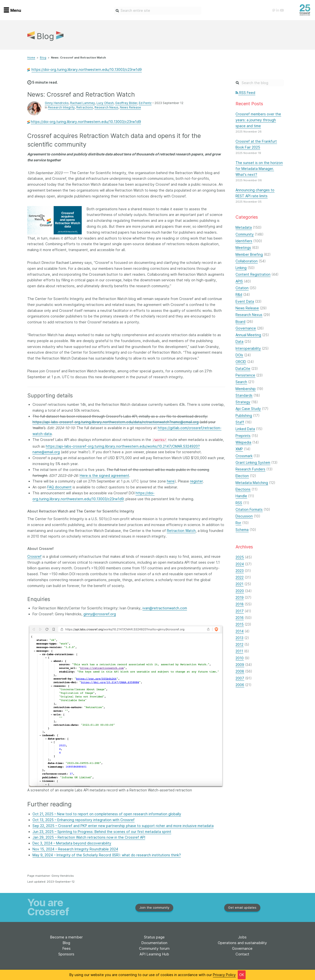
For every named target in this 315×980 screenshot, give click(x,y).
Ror (238, 523)
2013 (239, 638)
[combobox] (158, 11)
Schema (242, 530)
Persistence (245, 375)
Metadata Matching (252, 483)
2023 (240, 571)
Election (242, 476)
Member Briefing (249, 254)
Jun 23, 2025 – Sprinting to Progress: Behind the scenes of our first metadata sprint (102, 832)
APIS (239, 281)
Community (245, 234)
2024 (240, 564)
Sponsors (66, 954)
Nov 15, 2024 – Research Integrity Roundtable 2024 (75, 849)
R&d (239, 294)
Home (31, 58)
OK (242, 975)
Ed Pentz (145, 103)
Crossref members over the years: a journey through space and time (258, 120)
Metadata (244, 227)
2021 (239, 584)
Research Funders (250, 469)
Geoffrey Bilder (126, 103)
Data (239, 341)
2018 (240, 604)
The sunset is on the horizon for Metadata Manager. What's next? (259, 169)
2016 (240, 618)
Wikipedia (243, 442)
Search (241, 382)
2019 (240, 597)
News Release (130, 107)
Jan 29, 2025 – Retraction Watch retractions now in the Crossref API (89, 837)
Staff (240, 422)
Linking (241, 268)
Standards (244, 395)
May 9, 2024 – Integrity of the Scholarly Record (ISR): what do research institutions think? (107, 855)
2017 (240, 611)
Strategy (243, 402)
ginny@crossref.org (100, 614)
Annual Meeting (248, 335)
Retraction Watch (181, 531)
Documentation (154, 943)
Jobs (242, 937)
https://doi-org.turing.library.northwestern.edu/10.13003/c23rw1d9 (87, 70)
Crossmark (244, 456)
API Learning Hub (154, 954)
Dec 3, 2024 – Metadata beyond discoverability (72, 843)
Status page (154, 937)
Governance (246, 328)
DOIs (239, 355)
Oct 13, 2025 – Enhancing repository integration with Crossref (84, 820)
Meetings (243, 248)
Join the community (154, 907)
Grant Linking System (253, 462)
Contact (242, 954)
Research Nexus (106, 107)
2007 (240, 678)
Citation (242, 288)
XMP (239, 449)
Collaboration (247, 261)
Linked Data (245, 429)
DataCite (243, 369)
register (196, 481)
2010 (240, 658)
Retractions (85, 107)
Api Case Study (248, 409)
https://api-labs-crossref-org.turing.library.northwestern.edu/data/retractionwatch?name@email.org (116, 422)
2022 (240, 577)
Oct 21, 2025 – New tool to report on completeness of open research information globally (107, 814)
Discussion (244, 516)
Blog (43, 58)
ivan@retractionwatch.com (165, 608)
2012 (239, 644)
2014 (240, 631)
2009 (240, 665)
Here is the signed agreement (104, 475)
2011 (239, 651)
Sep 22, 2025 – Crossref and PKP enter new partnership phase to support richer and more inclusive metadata (123, 826)
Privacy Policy (224, 975)
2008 (240, 671)
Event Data (245, 301)
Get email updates (242, 907)
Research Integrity (61, 107)
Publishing (244, 415)
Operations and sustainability (242, 943)
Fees (66, 948)
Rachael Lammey (83, 103)
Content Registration (253, 274)
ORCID (241, 362)
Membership (246, 389)
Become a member (66, 937)
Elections (243, 489)
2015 (240, 624)
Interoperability (248, 348)
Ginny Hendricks (57, 103)
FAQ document (59, 487)
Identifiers (244, 241)
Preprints (243, 436)
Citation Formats (249, 509)
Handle (241, 496)
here (171, 481)
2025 (240, 557)
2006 (240, 685)
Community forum (154, 948)
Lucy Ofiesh (105, 103)
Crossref (34, 556)
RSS (239, 503)
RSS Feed (245, 93)
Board (240, 322)
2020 (240, 591)
